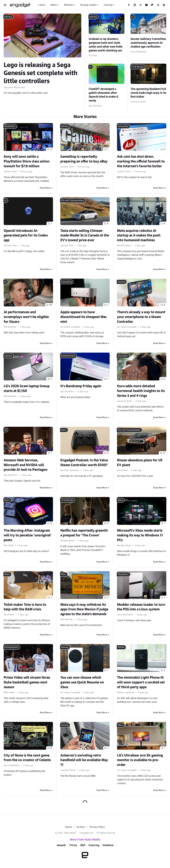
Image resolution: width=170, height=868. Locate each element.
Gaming (108, 5)
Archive (81, 827)
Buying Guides (88, 5)
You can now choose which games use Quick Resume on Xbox (82, 682)
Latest (42, 5)
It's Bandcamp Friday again (81, 386)
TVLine (73, 845)
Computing (123, 126)
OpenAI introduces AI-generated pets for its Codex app (26, 236)
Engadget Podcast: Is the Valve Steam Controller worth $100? (84, 463)
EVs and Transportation (72, 200)
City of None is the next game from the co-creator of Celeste (27, 758)
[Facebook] (129, 5)
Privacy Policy (97, 827)
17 (164, 453)
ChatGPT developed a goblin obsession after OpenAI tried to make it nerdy (103, 95)
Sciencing (94, 845)
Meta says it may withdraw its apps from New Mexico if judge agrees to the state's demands (84, 609)
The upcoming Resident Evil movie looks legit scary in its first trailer (148, 93)
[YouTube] (146, 5)
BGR (83, 845)
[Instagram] (135, 5)
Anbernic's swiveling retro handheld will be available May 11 (84, 760)
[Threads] (158, 5)
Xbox (120, 500)
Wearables (123, 356)
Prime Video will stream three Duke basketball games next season (27, 682)
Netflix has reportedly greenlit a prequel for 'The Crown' (84, 533)
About (68, 827)
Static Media (70, 833)
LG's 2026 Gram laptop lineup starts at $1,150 (27, 389)
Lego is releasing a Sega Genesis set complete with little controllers (40, 73)
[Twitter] (141, 5)
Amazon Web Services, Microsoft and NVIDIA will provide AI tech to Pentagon (26, 465)
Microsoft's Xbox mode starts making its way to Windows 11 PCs (140, 535)
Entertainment (68, 356)
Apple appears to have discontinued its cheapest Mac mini (84, 317)
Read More (45, 188)
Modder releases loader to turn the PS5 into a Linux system (141, 607)
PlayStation (10, 126)
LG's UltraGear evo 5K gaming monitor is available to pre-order (140, 760)
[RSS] (164, 5)
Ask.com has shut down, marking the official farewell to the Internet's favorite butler (141, 161)
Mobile (121, 647)
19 (51, 305)
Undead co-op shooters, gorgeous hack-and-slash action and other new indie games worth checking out (106, 45)
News (54, 5)
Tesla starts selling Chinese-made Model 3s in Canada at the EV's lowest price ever (85, 236)
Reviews (69, 5)
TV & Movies (137, 67)
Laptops (8, 356)
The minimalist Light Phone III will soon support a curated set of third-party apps (141, 682)
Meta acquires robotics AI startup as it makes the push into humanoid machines (139, 236)
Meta (63, 574)
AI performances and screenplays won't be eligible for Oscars (26, 317)
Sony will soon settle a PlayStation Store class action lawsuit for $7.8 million (27, 161)
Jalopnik (61, 845)
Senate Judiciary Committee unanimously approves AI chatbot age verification (148, 43)
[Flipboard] (152, 5)
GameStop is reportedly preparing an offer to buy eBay (84, 159)
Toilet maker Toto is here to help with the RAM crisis (25, 607)
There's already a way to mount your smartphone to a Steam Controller (141, 317)
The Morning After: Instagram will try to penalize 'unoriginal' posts (27, 535)
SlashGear (108, 845)
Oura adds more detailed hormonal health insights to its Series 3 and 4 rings (141, 391)
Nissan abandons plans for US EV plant (140, 463)
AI (132, 17)
